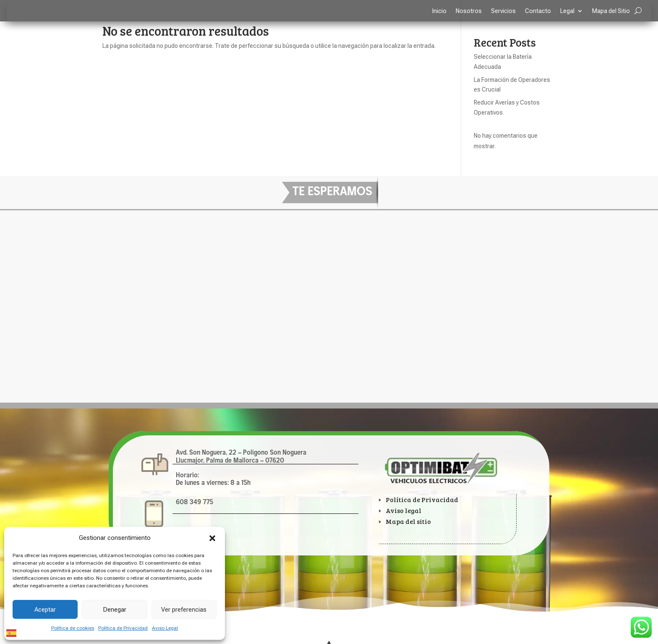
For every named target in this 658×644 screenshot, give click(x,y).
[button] (212, 538)
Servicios (503, 11)
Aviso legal (403, 510)
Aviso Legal (165, 628)
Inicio (439, 11)
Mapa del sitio (408, 521)
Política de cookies (73, 628)
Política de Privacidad (123, 628)
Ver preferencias (184, 610)
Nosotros (469, 11)
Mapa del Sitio (611, 11)
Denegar (115, 610)
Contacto (538, 11)
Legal (567, 11)
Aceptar (45, 610)
